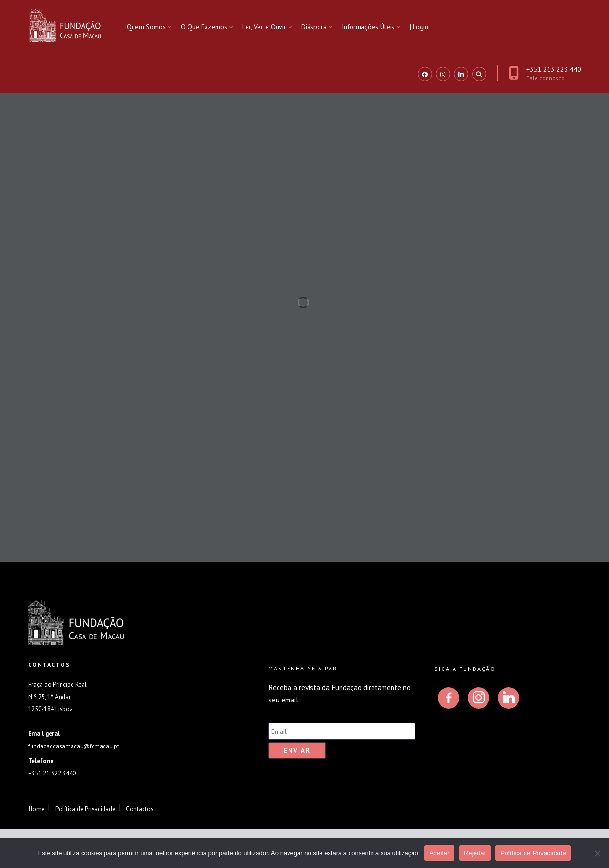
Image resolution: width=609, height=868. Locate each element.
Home (37, 809)
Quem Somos (146, 27)
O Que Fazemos (204, 27)
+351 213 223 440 (545, 73)
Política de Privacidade (85, 809)
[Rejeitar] (597, 853)
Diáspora (314, 27)
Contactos (140, 809)
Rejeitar (475, 853)
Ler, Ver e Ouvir (264, 27)
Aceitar (439, 853)
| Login (419, 27)
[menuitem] (149, 27)
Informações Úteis (368, 27)
